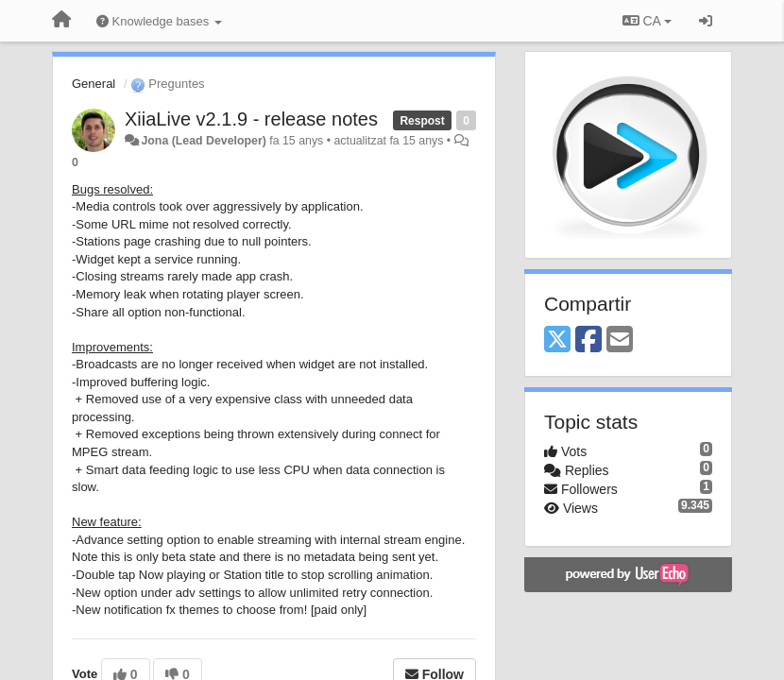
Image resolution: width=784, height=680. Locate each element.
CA (647, 21)
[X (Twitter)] (557, 340)
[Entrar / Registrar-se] (706, 21)
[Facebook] (588, 340)
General (94, 84)
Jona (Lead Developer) (203, 141)
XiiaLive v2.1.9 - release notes (251, 119)
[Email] (620, 340)
